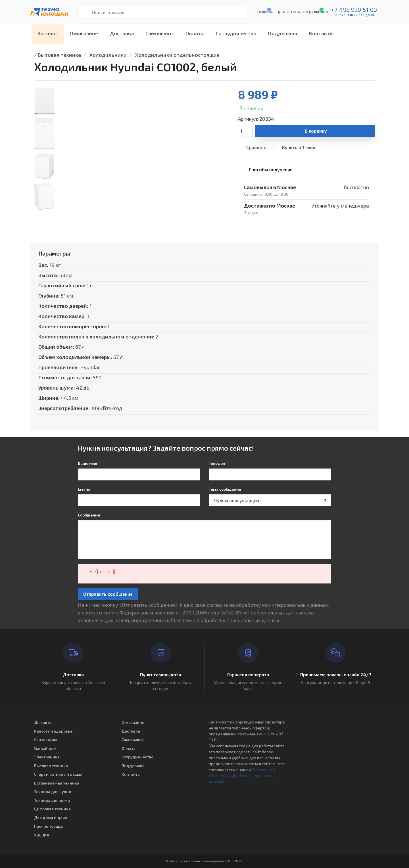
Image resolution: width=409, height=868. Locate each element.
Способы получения (271, 169)
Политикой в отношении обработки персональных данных (244, 776)
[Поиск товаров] (167, 12)
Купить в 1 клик (299, 147)
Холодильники (108, 55)
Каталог (48, 33)
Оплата (195, 33)
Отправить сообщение (108, 594)
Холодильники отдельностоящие (177, 55)
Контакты (321, 33)
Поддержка (283, 33)
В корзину (316, 131)
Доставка (122, 33)
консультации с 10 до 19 (354, 15)
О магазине (84, 33)
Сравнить (256, 147)
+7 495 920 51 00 (354, 10)
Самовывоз (159, 33)
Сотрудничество (236, 33)
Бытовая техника (59, 55)
